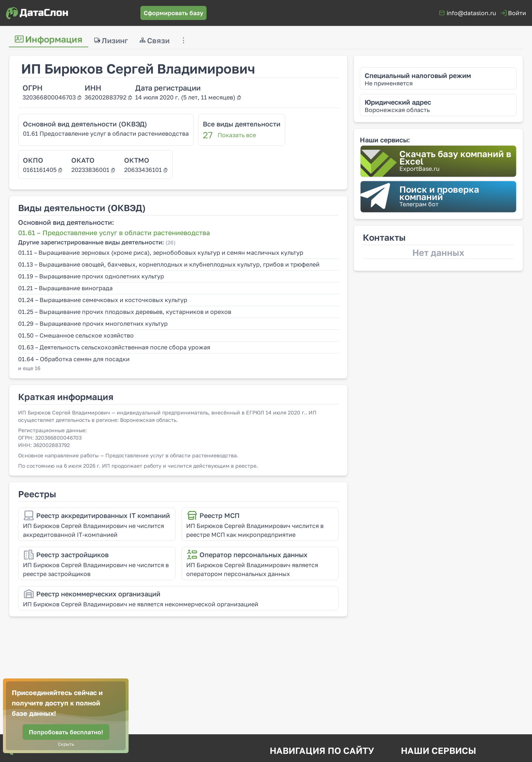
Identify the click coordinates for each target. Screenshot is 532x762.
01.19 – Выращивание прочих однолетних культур (91, 276)
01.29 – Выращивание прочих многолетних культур (93, 324)
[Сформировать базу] (173, 13)
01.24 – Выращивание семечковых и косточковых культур (103, 300)
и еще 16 (29, 368)
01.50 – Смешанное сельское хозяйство (76, 335)
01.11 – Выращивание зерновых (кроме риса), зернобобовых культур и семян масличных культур (161, 253)
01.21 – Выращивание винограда (65, 288)
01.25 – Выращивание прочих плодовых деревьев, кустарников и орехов (125, 312)
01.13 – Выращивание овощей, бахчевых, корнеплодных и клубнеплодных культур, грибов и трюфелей (169, 264)
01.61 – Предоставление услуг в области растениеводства (114, 233)
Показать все (237, 135)
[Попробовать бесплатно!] (66, 732)
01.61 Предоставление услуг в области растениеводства (106, 133)
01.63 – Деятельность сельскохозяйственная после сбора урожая (114, 347)
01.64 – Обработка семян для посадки (74, 359)
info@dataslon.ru (471, 13)
